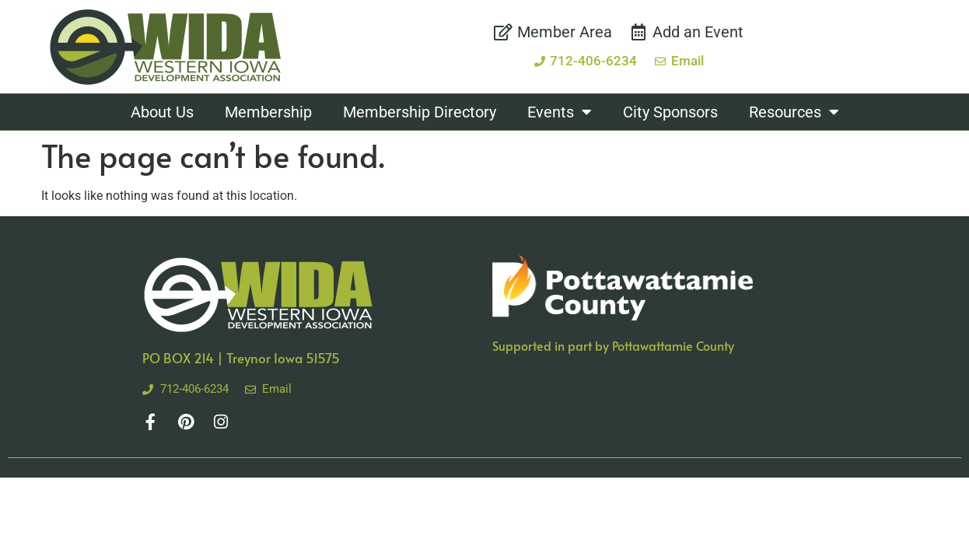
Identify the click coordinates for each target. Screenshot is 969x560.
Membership (268, 112)
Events (560, 112)
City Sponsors (670, 112)
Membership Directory (420, 112)
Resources (794, 112)
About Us (162, 112)
